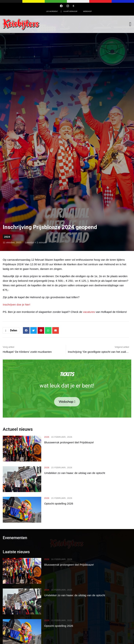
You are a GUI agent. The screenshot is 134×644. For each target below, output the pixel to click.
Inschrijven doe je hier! (16, 305)
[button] (26, 330)
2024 (7, 237)
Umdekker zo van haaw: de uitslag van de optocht (75, 473)
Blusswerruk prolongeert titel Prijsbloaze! (69, 442)
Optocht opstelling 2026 (59, 504)
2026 (47, 437)
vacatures (89, 312)
